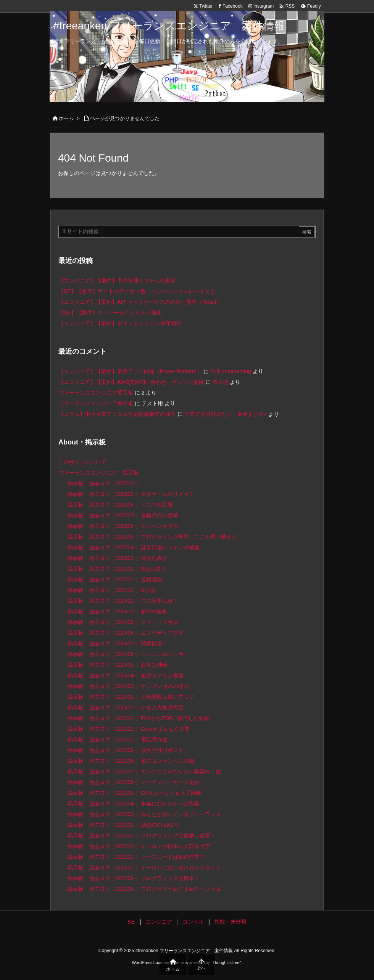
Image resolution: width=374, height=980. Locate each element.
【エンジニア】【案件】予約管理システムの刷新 (117, 281)
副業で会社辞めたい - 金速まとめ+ (226, 414)
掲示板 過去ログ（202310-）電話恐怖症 (117, 739)
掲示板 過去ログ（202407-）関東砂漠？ (117, 643)
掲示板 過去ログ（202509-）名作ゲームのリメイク (131, 494)
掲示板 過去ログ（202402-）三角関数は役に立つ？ (131, 697)
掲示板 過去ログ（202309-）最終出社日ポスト (125, 750)
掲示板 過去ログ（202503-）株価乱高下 (117, 558)
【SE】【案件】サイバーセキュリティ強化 (110, 313)
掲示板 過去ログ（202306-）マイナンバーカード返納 (133, 782)
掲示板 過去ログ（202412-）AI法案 (112, 590)
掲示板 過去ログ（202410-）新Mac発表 (117, 611)
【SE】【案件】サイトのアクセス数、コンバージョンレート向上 (137, 291)
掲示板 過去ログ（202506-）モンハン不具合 (123, 526)
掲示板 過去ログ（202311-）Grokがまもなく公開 (129, 729)
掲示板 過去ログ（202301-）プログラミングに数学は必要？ (141, 836)
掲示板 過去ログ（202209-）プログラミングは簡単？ (133, 878)
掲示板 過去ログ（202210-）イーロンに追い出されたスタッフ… (147, 868)
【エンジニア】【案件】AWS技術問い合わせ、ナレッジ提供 (131, 382)
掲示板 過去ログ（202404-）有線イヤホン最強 (125, 675)
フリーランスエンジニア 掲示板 (98, 473)
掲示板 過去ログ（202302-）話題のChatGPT (123, 825)
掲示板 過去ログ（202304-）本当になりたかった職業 (133, 804)
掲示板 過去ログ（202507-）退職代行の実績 (123, 515)
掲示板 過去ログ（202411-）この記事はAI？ (123, 601)
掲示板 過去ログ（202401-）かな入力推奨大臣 (125, 707)
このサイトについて (82, 462)
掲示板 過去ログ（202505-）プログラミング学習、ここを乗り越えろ (152, 537)
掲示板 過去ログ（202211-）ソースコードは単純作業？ (136, 857)
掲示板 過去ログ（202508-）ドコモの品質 (120, 505)
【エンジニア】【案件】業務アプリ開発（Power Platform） (130, 371)
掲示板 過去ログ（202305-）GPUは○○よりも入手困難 (135, 793)
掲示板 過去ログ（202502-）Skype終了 (117, 569)
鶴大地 (220, 382)
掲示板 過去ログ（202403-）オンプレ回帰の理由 (128, 686)
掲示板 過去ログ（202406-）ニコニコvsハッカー (128, 654)
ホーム (66, 118)
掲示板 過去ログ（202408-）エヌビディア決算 (125, 633)
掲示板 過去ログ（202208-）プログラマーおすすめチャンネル (144, 889)
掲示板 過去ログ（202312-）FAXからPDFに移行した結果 (139, 718)
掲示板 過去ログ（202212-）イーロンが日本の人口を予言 (139, 846)
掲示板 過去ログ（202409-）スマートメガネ (123, 622)
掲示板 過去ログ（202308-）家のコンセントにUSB (131, 761)
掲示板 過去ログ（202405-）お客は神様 (117, 665)
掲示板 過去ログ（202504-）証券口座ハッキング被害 (133, 547)
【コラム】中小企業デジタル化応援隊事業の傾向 (117, 414)
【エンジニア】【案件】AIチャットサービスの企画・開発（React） (140, 302)
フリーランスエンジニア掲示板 (96, 393)
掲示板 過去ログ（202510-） (104, 483)
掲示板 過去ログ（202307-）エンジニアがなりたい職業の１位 (144, 771)
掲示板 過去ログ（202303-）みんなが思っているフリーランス (144, 814)
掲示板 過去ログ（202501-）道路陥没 (115, 579)
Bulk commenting (230, 371)
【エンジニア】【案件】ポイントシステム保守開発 (120, 323)
